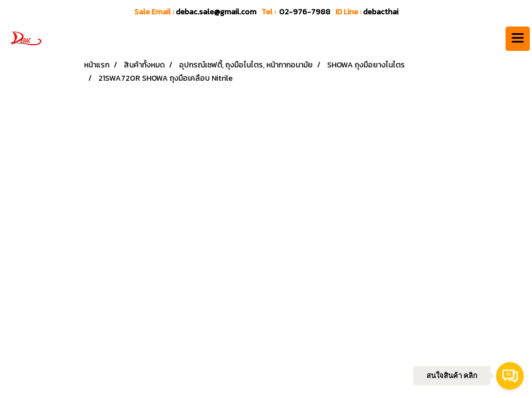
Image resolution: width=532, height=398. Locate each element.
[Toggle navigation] (518, 39)
